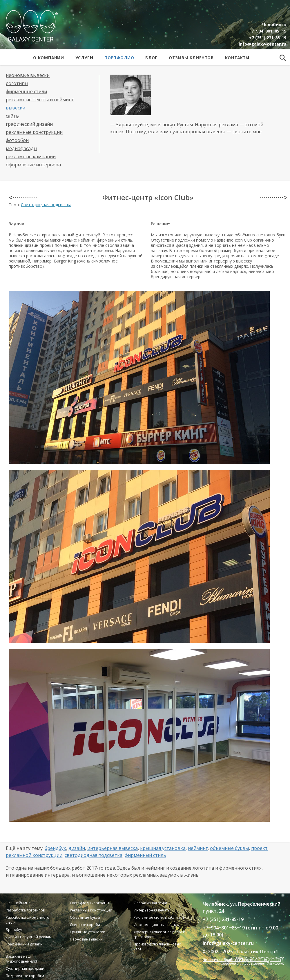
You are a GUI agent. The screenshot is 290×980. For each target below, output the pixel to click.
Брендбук (55, 848)
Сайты (13, 116)
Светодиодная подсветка (46, 205)
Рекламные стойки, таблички (159, 917)
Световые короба (85, 925)
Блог (151, 58)
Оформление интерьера (33, 165)
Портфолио (119, 58)
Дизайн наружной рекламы (30, 937)
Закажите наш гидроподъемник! (21, 959)
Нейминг (198, 848)
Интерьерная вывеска (113, 848)
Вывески (16, 108)
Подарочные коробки (25, 976)
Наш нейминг (18, 903)
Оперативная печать (152, 903)
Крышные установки (88, 932)
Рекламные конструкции (34, 132)
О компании (49, 58)
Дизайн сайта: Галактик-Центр (258, 958)
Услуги (84, 58)
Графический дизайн (29, 124)
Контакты (237, 58)
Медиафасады (21, 148)
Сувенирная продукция (26, 969)
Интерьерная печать (152, 910)
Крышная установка (163, 848)
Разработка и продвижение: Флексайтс (251, 963)
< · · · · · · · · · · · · (22, 197)
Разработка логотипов (25, 910)
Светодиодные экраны (89, 903)
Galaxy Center (32, 26)
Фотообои (17, 140)
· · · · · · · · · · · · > (273, 197)
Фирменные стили (26, 91)
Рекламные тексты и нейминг (40, 100)
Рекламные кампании (31, 157)
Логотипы (17, 83)
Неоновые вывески (28, 75)
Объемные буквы (229, 848)
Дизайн (77, 848)
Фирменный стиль (145, 855)
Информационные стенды (157, 925)
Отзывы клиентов (191, 58)
